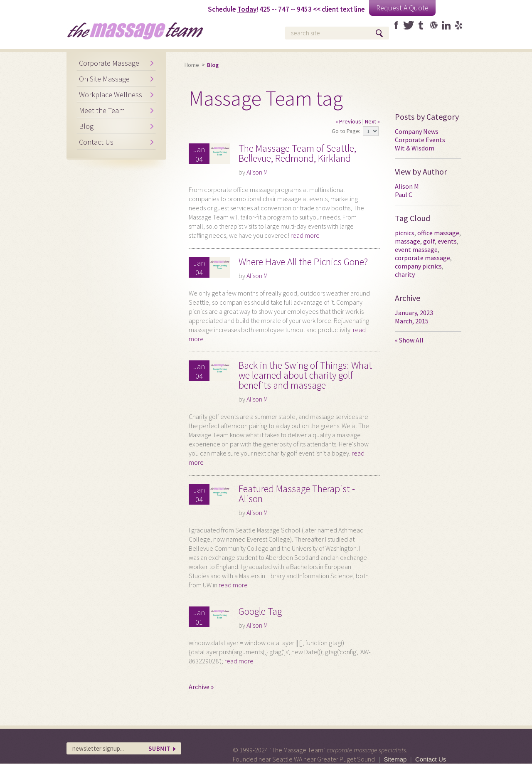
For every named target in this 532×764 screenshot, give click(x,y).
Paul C (404, 195)
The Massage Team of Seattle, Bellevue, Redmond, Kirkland (297, 153)
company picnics (418, 266)
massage (408, 241)
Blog (86, 126)
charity (405, 274)
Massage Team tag (266, 98)
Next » (372, 121)
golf (429, 241)
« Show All (409, 340)
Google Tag (260, 611)
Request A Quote (402, 8)
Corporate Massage (109, 63)
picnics (405, 233)
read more (305, 235)
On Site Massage (104, 79)
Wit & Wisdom (415, 148)
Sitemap (395, 759)
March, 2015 (412, 321)
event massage (416, 249)
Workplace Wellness (111, 95)
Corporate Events (420, 140)
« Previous (348, 121)
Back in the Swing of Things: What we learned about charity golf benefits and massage (305, 375)
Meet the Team (102, 110)
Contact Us (96, 142)
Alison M (257, 172)
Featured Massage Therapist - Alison (297, 494)
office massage (438, 233)
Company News (417, 131)
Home (192, 65)
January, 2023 (414, 313)
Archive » (201, 687)
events (447, 241)
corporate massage (422, 258)
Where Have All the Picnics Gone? (303, 262)
